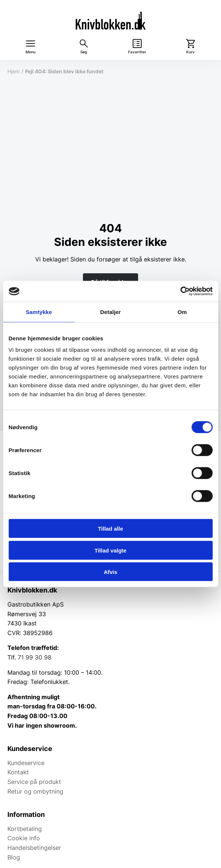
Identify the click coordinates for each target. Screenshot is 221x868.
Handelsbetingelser (34, 848)
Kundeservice (26, 763)
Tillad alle (110, 529)
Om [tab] (182, 312)
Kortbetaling (25, 829)
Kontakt (18, 772)
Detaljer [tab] (111, 312)
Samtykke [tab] (39, 312)
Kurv (190, 52)
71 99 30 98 (35, 657)
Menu (31, 52)
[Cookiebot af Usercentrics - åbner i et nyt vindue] (180, 291)
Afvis (110, 572)
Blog (14, 857)
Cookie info (24, 838)
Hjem (14, 71)
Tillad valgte (110, 550)
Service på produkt (34, 782)
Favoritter (137, 52)
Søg (84, 52)
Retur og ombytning (35, 791)
